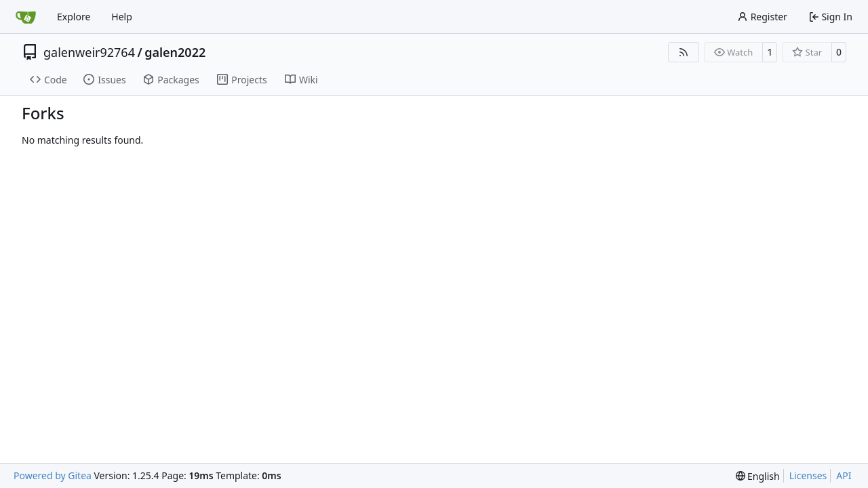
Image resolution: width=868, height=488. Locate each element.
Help (122, 17)
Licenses (808, 475)
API (844, 475)
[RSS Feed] (684, 52)
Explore (74, 17)
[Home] (26, 17)
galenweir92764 (89, 52)
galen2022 (175, 52)
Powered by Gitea (53, 475)
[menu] (758, 476)
